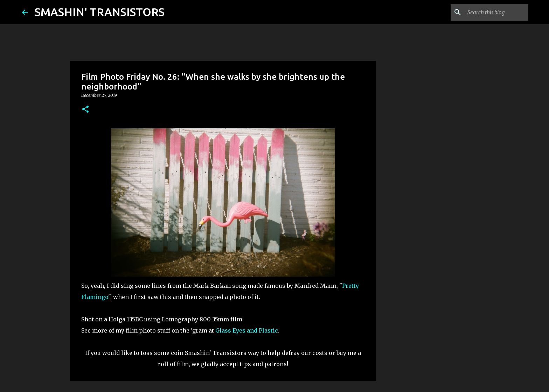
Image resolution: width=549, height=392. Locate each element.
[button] (85, 110)
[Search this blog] (492, 12)
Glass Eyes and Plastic (247, 330)
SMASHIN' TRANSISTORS (100, 12)
